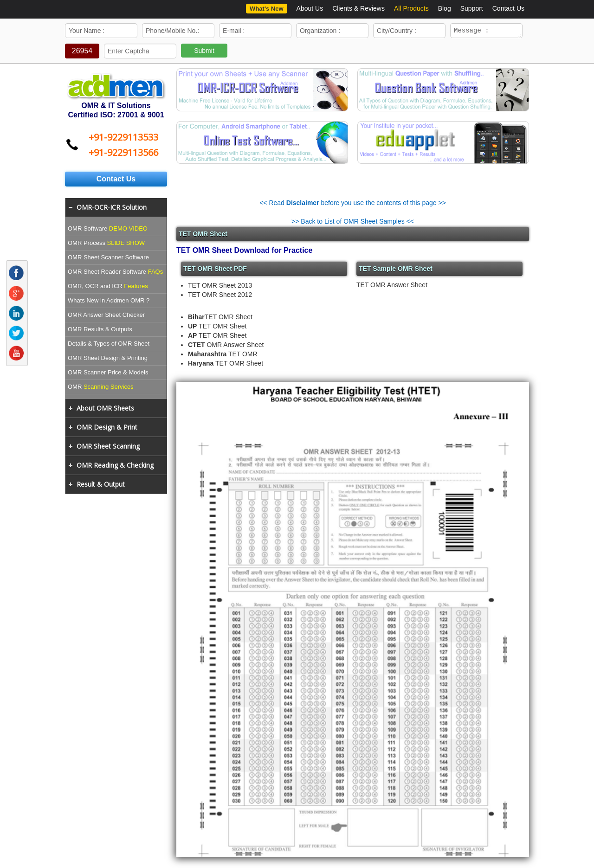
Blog (445, 8)
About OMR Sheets (105, 409)
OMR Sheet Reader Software (115, 273)
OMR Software (108, 230)
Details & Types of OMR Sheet (109, 345)
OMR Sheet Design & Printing (108, 359)
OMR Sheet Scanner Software (108, 259)
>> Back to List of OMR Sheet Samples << (353, 223)
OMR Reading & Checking (115, 466)
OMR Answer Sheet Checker (106, 316)
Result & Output (101, 485)
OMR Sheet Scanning (108, 447)
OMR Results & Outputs (100, 331)
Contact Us (508, 8)
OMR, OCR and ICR (108, 287)
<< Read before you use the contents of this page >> (353, 204)
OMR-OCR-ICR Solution (112, 209)
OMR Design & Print (107, 428)
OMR (101, 388)
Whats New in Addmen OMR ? (109, 302)
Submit (204, 52)
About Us (310, 8)
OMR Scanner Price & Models (108, 374)
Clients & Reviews (358, 8)
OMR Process (106, 244)
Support (472, 8)
